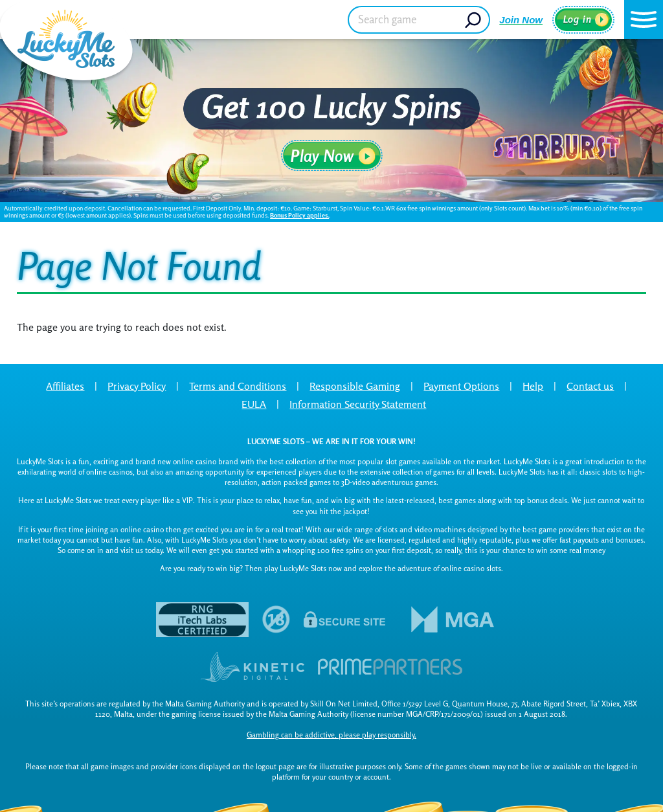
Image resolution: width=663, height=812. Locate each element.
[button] (644, 19)
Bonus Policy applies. (299, 215)
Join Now (521, 20)
